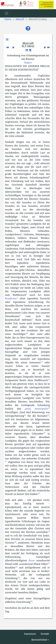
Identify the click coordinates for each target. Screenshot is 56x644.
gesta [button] (28, 409)
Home (8, 19)
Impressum (30, 634)
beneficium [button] (11, 298)
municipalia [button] (41, 409)
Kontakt (45, 634)
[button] (28, 28)
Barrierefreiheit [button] (39, 640)
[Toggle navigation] (7, 13)
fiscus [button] (32, 560)
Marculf (20, 19)
